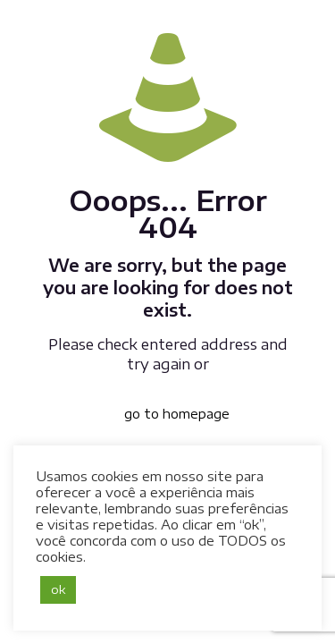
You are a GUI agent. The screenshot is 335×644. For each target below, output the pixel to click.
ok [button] (58, 589)
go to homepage (177, 414)
